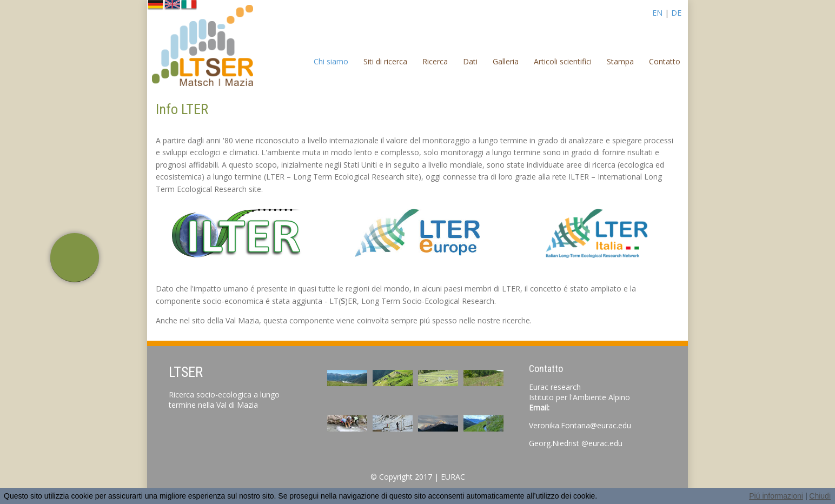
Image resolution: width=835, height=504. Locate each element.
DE (676, 13)
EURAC (453, 477)
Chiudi (820, 496)
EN (657, 13)
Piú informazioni (776, 496)
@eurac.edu (602, 443)
